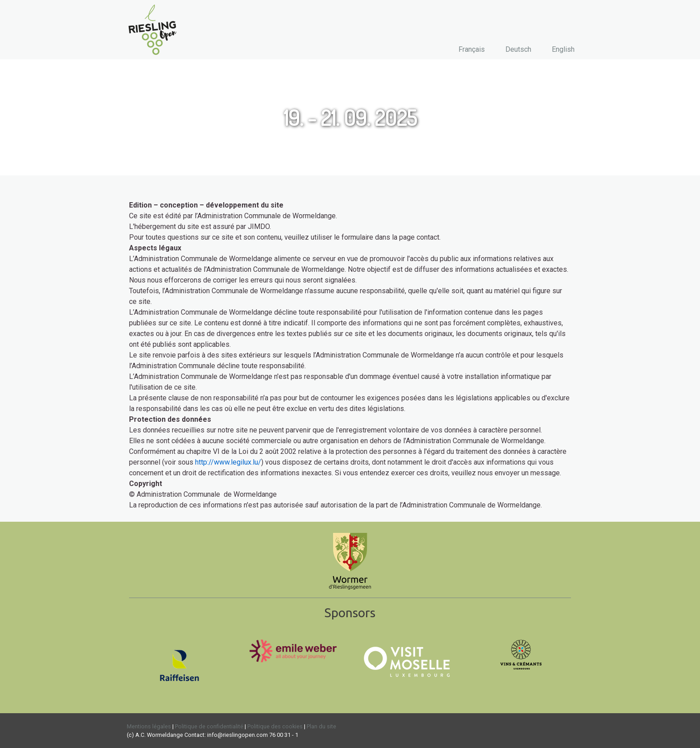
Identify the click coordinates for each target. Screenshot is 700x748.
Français (472, 49)
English (563, 49)
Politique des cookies (275, 726)
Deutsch (518, 49)
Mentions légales (149, 726)
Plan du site (321, 726)
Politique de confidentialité (209, 726)
